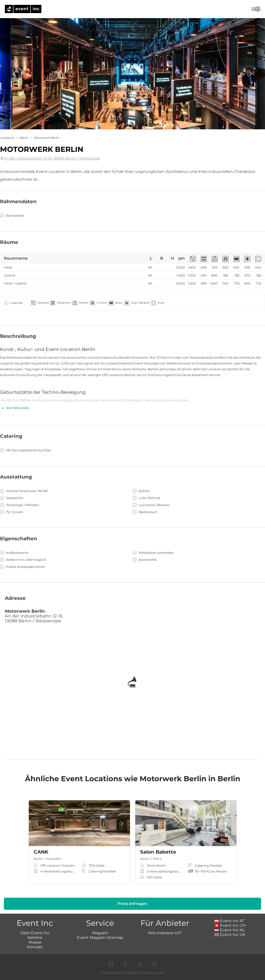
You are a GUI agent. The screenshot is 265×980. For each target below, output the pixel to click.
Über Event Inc (35, 933)
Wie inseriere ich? (165, 933)
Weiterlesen (14, 408)
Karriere (35, 938)
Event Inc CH (230, 925)
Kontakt (35, 947)
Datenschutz (151, 973)
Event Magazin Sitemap (100, 938)
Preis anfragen (132, 904)
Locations (7, 138)
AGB (131, 973)
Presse (35, 942)
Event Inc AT (229, 921)
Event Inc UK (230, 935)
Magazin (100, 933)
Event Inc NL (230, 930)
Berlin (24, 138)
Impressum (113, 973)
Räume (9, 242)
